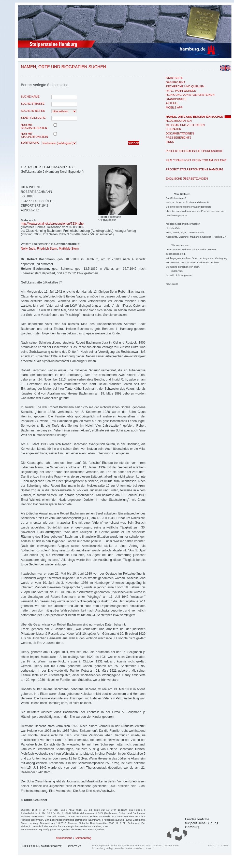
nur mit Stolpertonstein (34, 135)
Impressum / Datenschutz (42, 846)
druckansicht (64, 838)
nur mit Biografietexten (34, 126)
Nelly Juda (28, 249)
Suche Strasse (33, 104)
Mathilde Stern (69, 249)
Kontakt (75, 846)
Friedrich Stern (47, 249)
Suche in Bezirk (33, 111)
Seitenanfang (83, 838)
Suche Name (30, 97)
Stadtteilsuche (33, 118)
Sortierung (30, 143)
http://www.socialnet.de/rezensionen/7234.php (52, 224)
